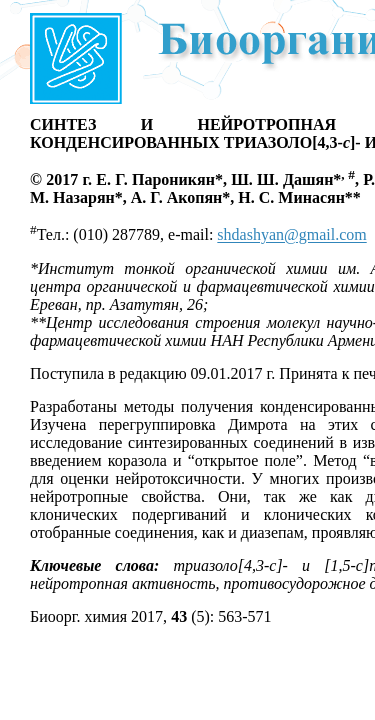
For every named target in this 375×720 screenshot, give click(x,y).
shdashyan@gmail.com (291, 235)
